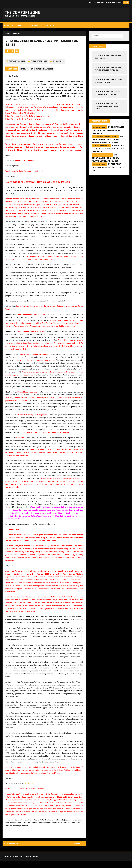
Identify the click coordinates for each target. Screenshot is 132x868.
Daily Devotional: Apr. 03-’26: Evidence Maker (105, 2)
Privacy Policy (48, 26)
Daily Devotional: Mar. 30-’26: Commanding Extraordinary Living (108, 108)
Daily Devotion (19, 26)
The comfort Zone (39, 65)
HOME (7, 26)
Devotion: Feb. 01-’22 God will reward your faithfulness (108, 132)
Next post (78, 850)
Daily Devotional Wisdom (43, 73)
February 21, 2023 (17, 65)
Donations (34, 26)
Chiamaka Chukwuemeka (102, 156)
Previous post (13, 850)
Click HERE (29, 790)
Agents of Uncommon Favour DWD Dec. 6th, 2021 (108, 169)
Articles (24, 73)
